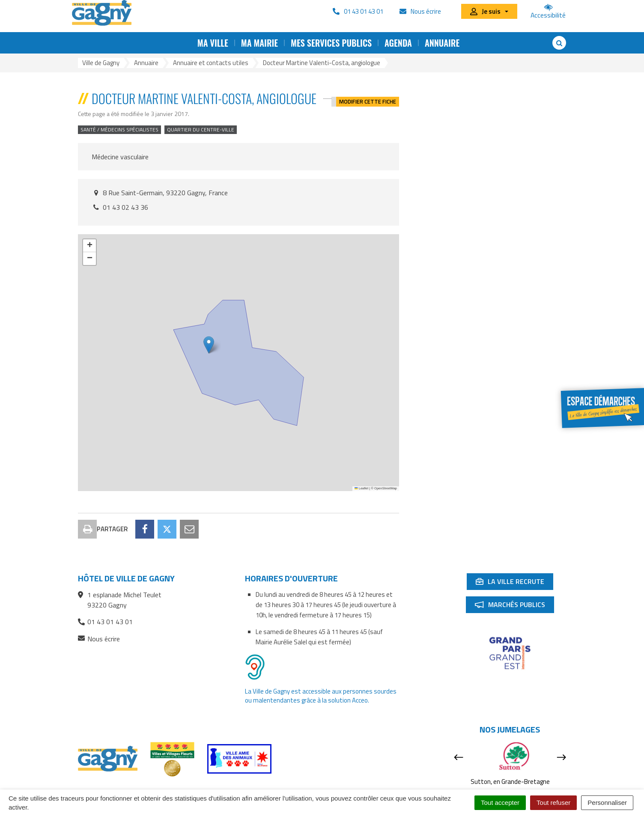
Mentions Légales (382, 789)
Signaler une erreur (474, 789)
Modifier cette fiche (368, 98)
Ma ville (213, 43)
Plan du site (192, 789)
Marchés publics (514, 568)
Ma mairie (259, 43)
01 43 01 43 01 (105, 584)
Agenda (398, 43)
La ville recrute (514, 545)
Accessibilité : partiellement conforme (293, 789)
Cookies (428, 789)
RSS (224, 789)
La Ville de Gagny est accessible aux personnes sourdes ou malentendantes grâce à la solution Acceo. (321, 658)
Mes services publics (331, 43)
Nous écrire (99, 601)
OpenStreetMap (386, 488)
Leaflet (361, 488)
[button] (209, 345)
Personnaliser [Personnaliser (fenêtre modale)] (607, 803)
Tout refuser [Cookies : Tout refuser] (553, 803)
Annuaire (442, 43)
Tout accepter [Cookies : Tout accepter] (500, 803)
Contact (155, 789)
